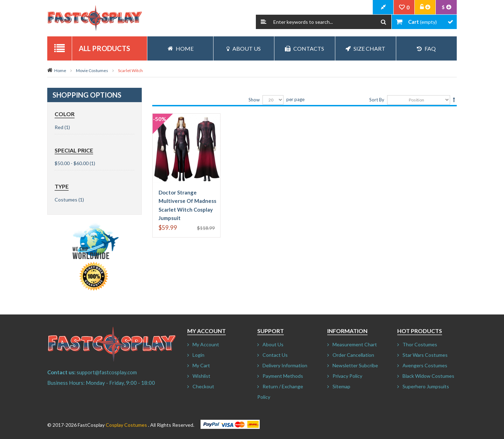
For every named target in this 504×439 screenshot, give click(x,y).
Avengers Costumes (425, 365)
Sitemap (341, 386)
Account (425, 7)
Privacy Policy (347, 376)
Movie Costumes (92, 70)
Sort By (377, 100)
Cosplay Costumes (126, 425)
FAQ (426, 48)
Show (254, 100)
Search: (264, 22)
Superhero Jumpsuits (426, 386)
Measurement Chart (355, 344)
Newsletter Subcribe (355, 365)
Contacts (304, 48)
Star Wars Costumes (425, 355)
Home (60, 70)
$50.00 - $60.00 (72, 163)
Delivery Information (285, 365)
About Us (244, 48)
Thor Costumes (420, 344)
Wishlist (201, 376)
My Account (206, 344)
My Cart (201, 365)
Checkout (203, 386)
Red (59, 127)
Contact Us (275, 355)
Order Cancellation (353, 355)
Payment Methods (283, 376)
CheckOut (383, 7)
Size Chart (365, 48)
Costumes (66, 200)
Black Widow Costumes (428, 376)
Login (198, 355)
